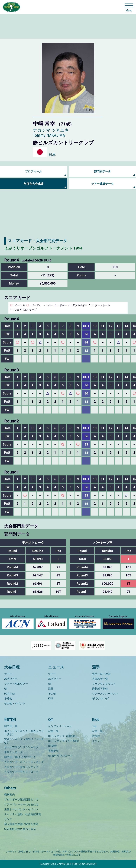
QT (6, 689)
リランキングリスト (104, 684)
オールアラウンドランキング (21, 747)
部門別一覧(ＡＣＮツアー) (20, 757)
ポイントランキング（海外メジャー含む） (24, 733)
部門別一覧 (11, 726)
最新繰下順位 (100, 689)
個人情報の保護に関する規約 (21, 824)
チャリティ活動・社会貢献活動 (23, 814)
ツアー (8, 674)
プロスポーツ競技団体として (21, 800)
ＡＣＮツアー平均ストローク (21, 772)
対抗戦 (96, 736)
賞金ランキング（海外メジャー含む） (24, 741)
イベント (97, 741)
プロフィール (34, 171)
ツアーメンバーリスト (105, 694)
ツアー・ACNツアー (16, 684)
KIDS (51, 699)
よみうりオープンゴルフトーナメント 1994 (43, 248)
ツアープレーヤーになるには (21, 804)
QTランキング (100, 699)
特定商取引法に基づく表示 (20, 829)
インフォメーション (60, 726)
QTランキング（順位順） (63, 736)
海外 (51, 689)
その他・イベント (15, 703)
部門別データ (102, 171)
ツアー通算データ (102, 184)
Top (94, 726)
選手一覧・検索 (101, 674)
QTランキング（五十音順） (64, 741)
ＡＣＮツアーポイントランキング (24, 762)
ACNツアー (11, 679)
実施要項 (53, 751)
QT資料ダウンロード (60, 756)
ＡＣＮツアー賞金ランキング (21, 767)
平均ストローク (13, 752)
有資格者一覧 (100, 679)
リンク (8, 819)
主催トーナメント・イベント (21, 809)
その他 (52, 694)
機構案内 (9, 795)
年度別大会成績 (34, 184)
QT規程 (52, 746)
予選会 (8, 699)
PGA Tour (10, 694)
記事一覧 (53, 731)
